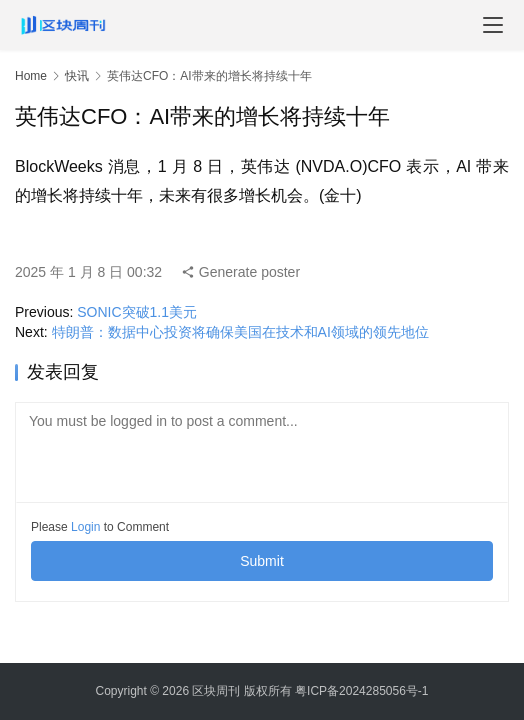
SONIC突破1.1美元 (137, 312)
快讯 (77, 76)
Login (85, 527)
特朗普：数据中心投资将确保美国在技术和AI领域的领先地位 (240, 332)
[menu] (493, 25)
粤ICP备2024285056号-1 (361, 691)
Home (31, 76)
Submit (262, 561)
